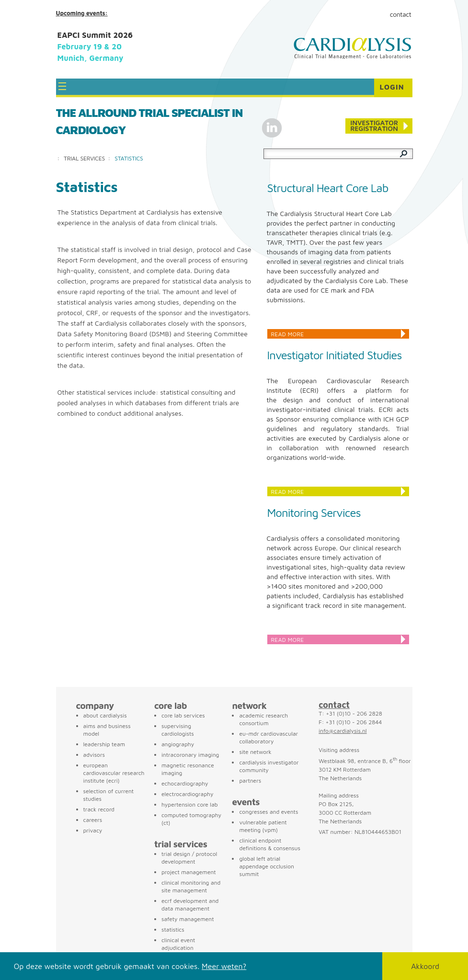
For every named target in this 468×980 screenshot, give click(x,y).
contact (334, 705)
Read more (288, 334)
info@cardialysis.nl (342, 731)
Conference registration (379, 126)
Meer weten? (224, 966)
